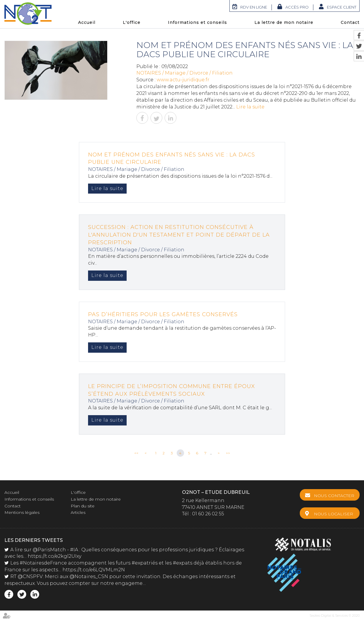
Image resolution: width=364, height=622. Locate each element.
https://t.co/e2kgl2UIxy (54, 556)
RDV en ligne (254, 7)
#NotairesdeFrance (43, 563)
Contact (350, 22)
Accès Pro (297, 7)
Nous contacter (334, 496)
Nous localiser (334, 514)
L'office (132, 22)
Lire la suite (250, 107)
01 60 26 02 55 (208, 514)
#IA (74, 549)
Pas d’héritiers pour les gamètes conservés (163, 314)
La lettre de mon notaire (284, 22)
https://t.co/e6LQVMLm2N (94, 569)
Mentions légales (22, 512)
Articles (78, 512)
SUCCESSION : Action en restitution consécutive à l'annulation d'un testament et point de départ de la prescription (179, 235)
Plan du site (83, 506)
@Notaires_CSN (89, 576)
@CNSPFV (30, 576)
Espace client (342, 7)
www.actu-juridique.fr (183, 80)
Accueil (87, 22)
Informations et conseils (197, 22)
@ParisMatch (49, 549)
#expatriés (145, 563)
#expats (183, 563)
